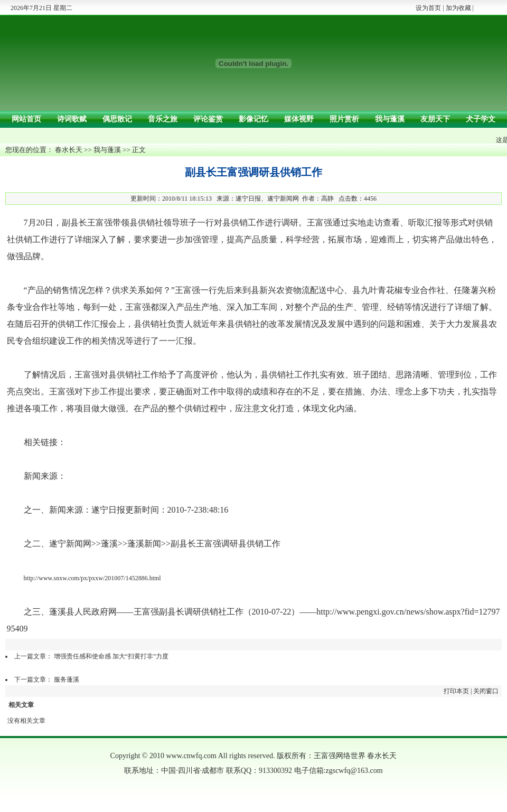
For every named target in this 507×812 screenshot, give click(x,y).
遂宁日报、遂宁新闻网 (267, 199)
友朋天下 (435, 119)
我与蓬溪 (390, 119)
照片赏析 (344, 119)
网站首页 (26, 119)
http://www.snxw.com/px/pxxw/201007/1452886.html (92, 578)
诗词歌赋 (72, 119)
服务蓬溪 (67, 679)
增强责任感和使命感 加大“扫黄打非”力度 (111, 656)
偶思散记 (117, 119)
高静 (327, 199)
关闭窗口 (486, 691)
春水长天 (69, 150)
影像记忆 (253, 119)
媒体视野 (299, 119)
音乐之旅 (163, 119)
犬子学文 (481, 119)
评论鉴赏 (208, 119)
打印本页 (456, 691)
